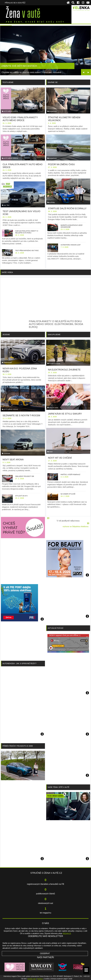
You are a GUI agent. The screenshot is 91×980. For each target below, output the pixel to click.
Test (8, 205)
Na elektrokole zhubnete (64, 370)
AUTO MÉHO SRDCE (11, 111)
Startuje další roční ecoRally (67, 208)
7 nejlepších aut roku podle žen (22, 66)
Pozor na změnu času (61, 164)
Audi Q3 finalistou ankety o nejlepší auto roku (27, 232)
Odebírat (45, 953)
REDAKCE (67, 933)
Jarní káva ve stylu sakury (65, 414)
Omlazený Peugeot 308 (25, 476)
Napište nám (32, 979)
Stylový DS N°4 (21, 496)
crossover (7, 453)
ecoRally (52, 202)
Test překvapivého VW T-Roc (27, 251)
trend (51, 452)
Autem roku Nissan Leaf (71, 245)
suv (5, 205)
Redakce (40, 979)
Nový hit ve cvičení (60, 458)
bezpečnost (53, 111)
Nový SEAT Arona (13, 460)
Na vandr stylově (68, 494)
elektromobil (8, 362)
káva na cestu (54, 408)
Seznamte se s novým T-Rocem (21, 415)
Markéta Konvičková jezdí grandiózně (71, 226)
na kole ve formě (55, 364)
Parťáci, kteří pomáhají (70, 475)
